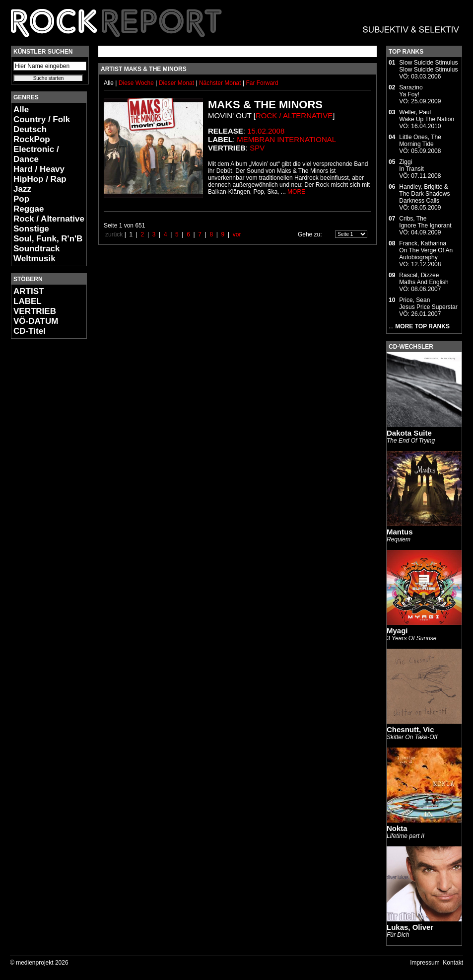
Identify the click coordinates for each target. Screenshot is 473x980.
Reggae (29, 209)
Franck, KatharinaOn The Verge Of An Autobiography (426, 250)
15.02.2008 (266, 131)
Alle (21, 110)
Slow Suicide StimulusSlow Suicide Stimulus (428, 66)
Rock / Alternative (49, 219)
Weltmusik (34, 259)
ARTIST (29, 291)
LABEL (28, 301)
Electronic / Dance (36, 154)
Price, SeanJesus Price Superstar (428, 303)
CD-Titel (30, 331)
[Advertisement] (41, 495)
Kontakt (453, 963)
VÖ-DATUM (36, 321)
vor (237, 234)
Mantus (400, 532)
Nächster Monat (220, 83)
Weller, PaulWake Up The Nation (427, 116)
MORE (296, 192)
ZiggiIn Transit (411, 165)
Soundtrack (37, 249)
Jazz (22, 189)
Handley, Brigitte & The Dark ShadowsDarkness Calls (424, 194)
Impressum (425, 963)
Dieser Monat (177, 83)
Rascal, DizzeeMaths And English (424, 279)
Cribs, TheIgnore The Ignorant (425, 222)
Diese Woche (137, 83)
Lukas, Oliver (410, 927)
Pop (21, 199)
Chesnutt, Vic (410, 729)
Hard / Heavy (39, 169)
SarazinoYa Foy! (411, 91)
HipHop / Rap (40, 179)
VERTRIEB (35, 311)
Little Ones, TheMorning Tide (420, 141)
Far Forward (262, 83)
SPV (257, 148)
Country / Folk (42, 119)
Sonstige (31, 229)
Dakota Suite (409, 433)
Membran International (286, 139)
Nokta (397, 828)
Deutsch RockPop (32, 134)
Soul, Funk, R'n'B (48, 239)
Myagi (397, 631)
